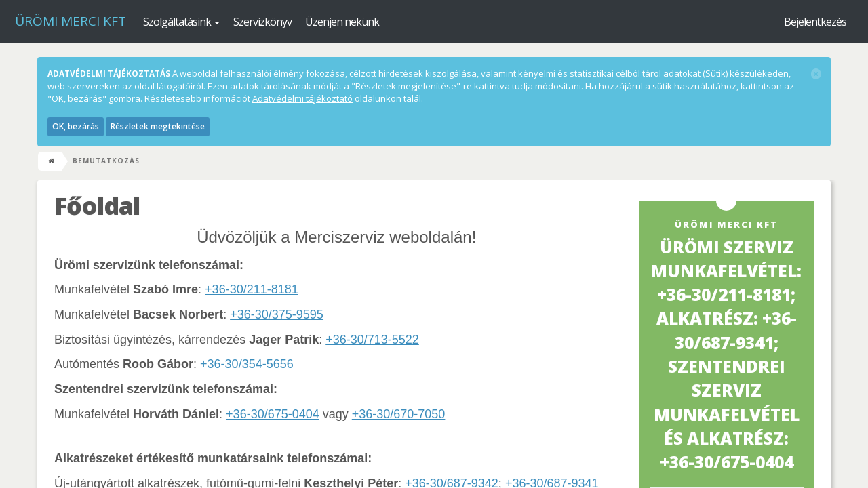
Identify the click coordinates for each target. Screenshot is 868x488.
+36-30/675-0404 (273, 414)
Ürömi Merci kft (71, 21)
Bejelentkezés (815, 22)
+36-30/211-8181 (252, 289)
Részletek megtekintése (158, 126)
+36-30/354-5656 (247, 364)
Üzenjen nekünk (342, 22)
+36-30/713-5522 (372, 340)
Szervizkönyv (262, 22)
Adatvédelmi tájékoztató (302, 98)
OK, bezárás (76, 126)
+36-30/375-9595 (277, 314)
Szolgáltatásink (181, 22)
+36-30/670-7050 (399, 414)
